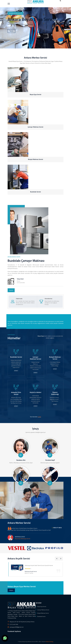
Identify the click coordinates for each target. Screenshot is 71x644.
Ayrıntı (11, 31)
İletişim (11, 590)
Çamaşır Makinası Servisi (43, 610)
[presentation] (57, 559)
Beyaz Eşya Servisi (42, 606)
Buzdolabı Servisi (41, 616)
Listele (39, 417)
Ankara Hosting (49, 642)
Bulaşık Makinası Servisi (43, 613)
